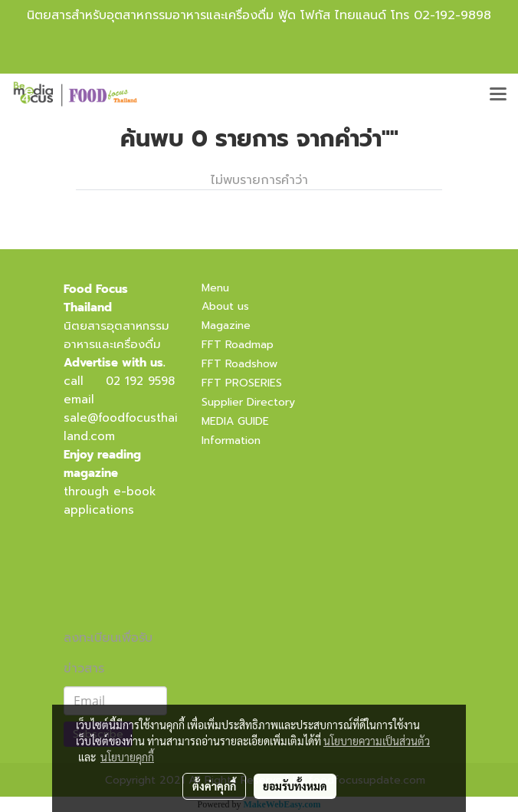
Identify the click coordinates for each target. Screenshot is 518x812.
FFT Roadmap (238, 345)
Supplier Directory (248, 402)
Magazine (226, 325)
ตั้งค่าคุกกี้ (214, 786)
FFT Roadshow (239, 364)
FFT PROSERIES (242, 383)
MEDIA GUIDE (235, 421)
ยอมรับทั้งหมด (295, 786)
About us (225, 306)
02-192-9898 (452, 15)
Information (231, 441)
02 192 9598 (140, 381)
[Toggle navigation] (498, 95)
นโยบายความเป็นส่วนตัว (377, 741)
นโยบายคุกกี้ (127, 757)
